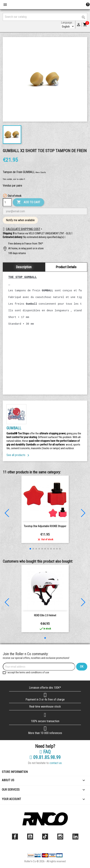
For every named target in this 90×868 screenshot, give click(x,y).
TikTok (45, 837)
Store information (15, 772)
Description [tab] (24, 267)
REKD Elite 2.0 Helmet (45, 615)
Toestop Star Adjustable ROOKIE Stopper (45, 526)
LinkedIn (75, 837)
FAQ (45, 752)
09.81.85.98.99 (45, 758)
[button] (65, 237)
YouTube (30, 837)
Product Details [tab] (66, 267)
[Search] (45, 17)
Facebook (15, 837)
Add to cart (28, 202)
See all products (18, 455)
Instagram (60, 837)
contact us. (56, 763)
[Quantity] (7, 202)
